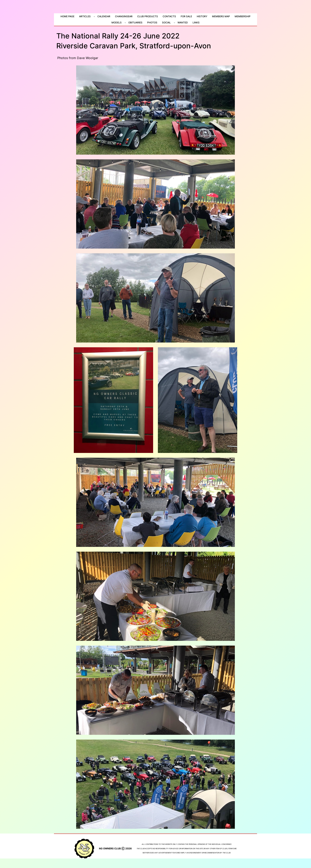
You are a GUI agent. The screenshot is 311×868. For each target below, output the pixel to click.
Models (117, 22)
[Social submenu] (174, 22)
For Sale (186, 16)
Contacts (169, 16)
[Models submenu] (125, 22)
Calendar (104, 16)
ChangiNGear (124, 16)
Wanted (183, 22)
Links (196, 22)
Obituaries (135, 22)
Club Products (148, 16)
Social (166, 22)
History (202, 16)
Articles (85, 16)
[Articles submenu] (94, 16)
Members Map (221, 16)
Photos (152, 22)
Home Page (67, 16)
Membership (243, 16)
